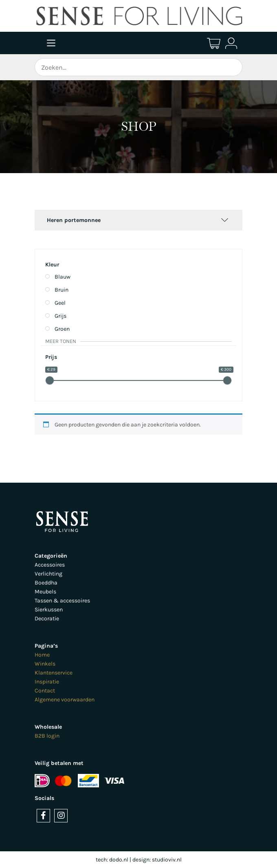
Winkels (45, 664)
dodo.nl (119, 860)
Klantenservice (54, 673)
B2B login (47, 736)
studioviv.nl (167, 860)
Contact (45, 691)
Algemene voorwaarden (65, 700)
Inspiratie (47, 682)
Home (42, 655)
